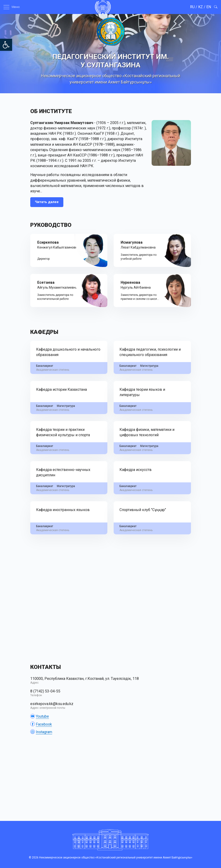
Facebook (44, 724)
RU (192, 7)
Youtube (42, 716)
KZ (201, 7)
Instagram (44, 732)
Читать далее (47, 202)
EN (209, 7)
